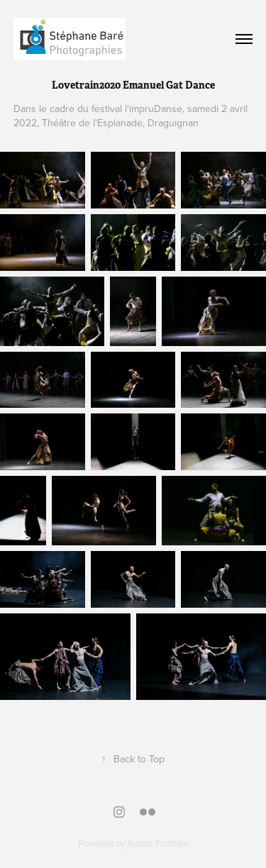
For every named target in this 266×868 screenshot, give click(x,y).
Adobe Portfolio (158, 843)
